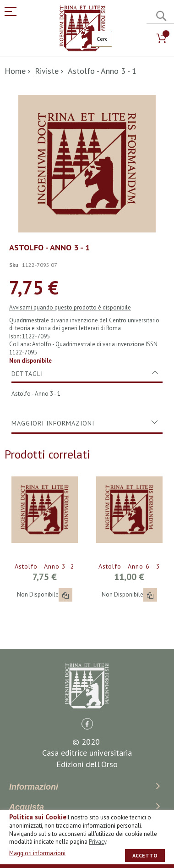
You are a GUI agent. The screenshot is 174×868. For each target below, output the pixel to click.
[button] (65, 532)
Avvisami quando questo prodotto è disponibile (70, 245)
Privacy (98, 842)
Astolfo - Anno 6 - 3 (129, 504)
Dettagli (27, 311)
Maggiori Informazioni (53, 361)
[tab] (87, 311)
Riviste (47, 71)
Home (15, 71)
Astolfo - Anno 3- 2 (45, 504)
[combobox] (102, 39)
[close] (163, 855)
